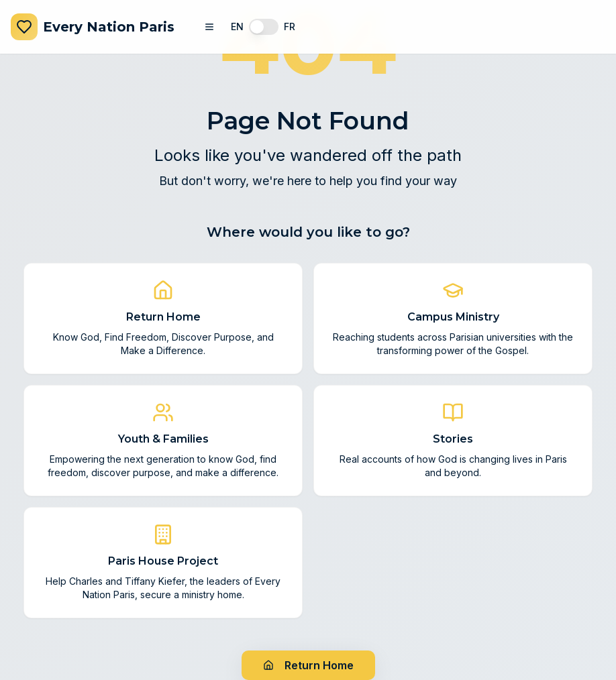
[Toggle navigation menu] (209, 27)
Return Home (308, 665)
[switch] (264, 27)
